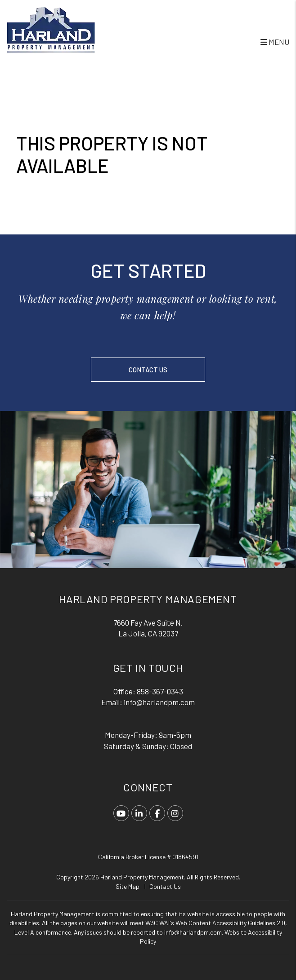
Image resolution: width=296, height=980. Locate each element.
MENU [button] (275, 42)
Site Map (128, 886)
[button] (121, 813)
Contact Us (148, 370)
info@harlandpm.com (159, 702)
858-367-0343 (160, 691)
